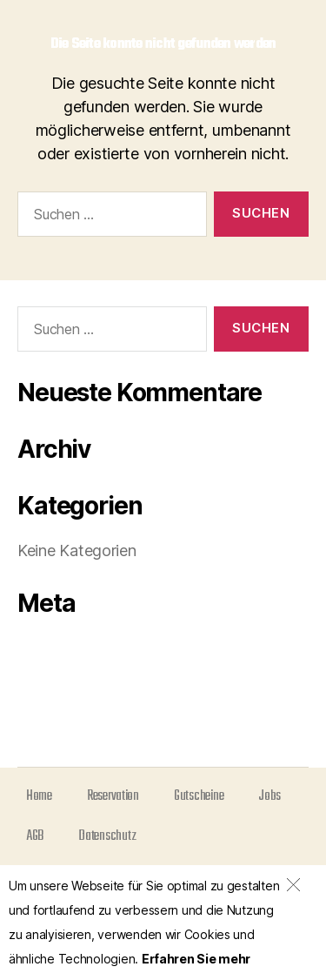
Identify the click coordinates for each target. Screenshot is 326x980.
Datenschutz (107, 836)
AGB (35, 836)
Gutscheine (199, 796)
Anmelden (56, 648)
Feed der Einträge (84, 674)
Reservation (113, 796)
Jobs (269, 796)
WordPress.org (75, 726)
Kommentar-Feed (83, 700)
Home (39, 796)
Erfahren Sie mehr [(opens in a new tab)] (196, 959)
